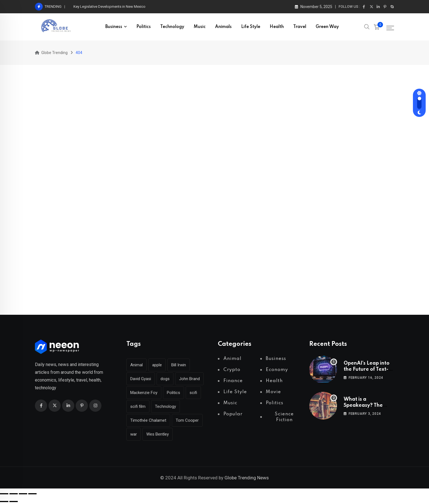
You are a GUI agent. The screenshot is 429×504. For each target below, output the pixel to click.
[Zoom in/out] (4, 494)
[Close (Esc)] (32, 494)
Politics (144, 27)
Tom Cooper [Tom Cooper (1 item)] (187, 420)
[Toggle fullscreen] (14, 494)
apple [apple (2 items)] (157, 365)
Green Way (327, 27)
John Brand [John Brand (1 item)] (189, 379)
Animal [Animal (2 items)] (136, 365)
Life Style (251, 27)
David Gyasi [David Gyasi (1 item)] (141, 379)
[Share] (23, 494)
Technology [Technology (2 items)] (165, 406)
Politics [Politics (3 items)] (173, 393)
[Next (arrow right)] (14, 502)
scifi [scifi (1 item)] (193, 393)
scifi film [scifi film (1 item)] (138, 406)
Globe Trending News (247, 478)
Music (200, 27)
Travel (300, 27)
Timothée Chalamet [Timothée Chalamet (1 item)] (148, 420)
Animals (223, 27)
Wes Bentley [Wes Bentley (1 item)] (158, 434)
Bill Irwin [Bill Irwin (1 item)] (179, 365)
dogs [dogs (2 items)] (165, 379)
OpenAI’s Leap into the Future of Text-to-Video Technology (369, 369)
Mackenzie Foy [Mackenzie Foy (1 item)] (144, 393)
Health (277, 27)
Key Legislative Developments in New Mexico (109, 7)
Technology (172, 27)
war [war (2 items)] (134, 434)
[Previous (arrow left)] (4, 502)
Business (114, 27)
